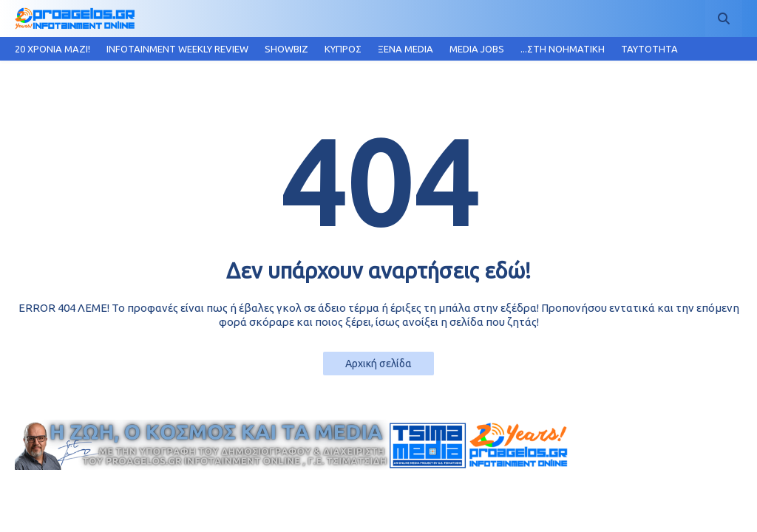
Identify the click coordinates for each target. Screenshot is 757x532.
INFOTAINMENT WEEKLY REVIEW (177, 49)
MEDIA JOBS (477, 49)
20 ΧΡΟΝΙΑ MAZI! (52, 49)
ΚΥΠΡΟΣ (343, 49)
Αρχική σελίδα (378, 364)
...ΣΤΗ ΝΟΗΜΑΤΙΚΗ (563, 49)
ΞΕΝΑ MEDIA (405, 49)
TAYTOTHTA (649, 49)
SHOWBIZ (286, 49)
